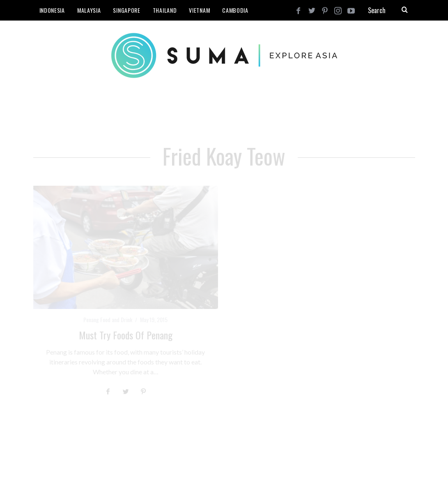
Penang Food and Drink (108, 319)
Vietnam (199, 10)
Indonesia (52, 10)
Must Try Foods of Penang (126, 335)
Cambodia (235, 10)
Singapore (126, 10)
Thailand (165, 10)
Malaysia (89, 10)
